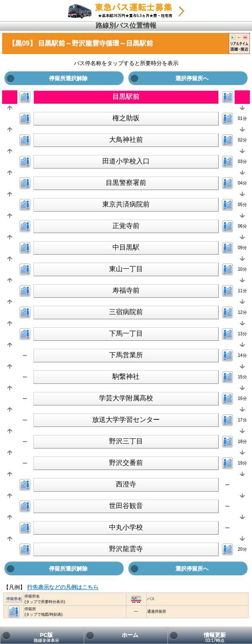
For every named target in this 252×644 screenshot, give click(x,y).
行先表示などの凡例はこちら (63, 587)
